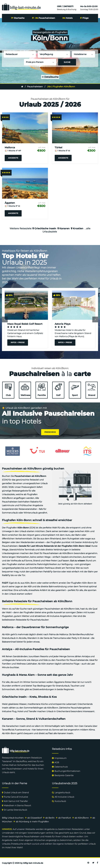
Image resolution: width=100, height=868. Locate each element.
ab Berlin (50, 818)
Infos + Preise (18, 342)
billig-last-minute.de (33, 863)
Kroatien (78, 228)
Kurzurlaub (60, 801)
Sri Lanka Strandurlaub (15, 810)
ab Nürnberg (22, 821)
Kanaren (64, 228)
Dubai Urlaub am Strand (16, 792)
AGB (57, 762)
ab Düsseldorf (35, 818)
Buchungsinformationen (67, 771)
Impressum (60, 758)
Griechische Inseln (45, 228)
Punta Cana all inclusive (16, 797)
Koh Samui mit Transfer (16, 801)
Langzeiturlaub (62, 792)
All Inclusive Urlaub (64, 797)
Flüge (85, 18)
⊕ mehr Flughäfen (39, 821)
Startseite (19, 18)
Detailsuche (50, 77)
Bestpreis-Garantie (64, 775)
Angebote (13, 158)
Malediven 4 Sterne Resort (17, 805)
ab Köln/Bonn (82, 818)
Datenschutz (61, 767)
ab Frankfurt (65, 818)
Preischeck (50, 432)
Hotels (69, 18)
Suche (67, 62)
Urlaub (5, 772)
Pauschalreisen (47, 18)
